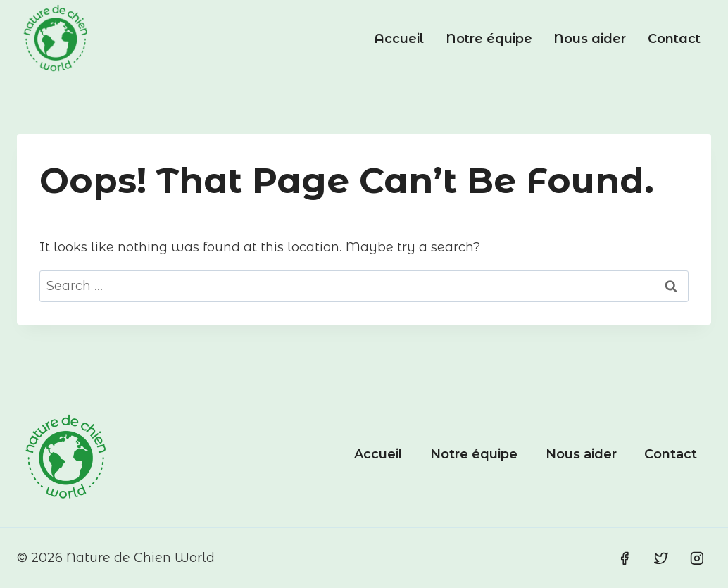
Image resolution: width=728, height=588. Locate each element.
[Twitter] (661, 558)
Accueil (399, 39)
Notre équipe (489, 39)
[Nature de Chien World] (56, 39)
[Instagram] (697, 558)
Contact (674, 39)
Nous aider (590, 39)
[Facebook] (625, 558)
